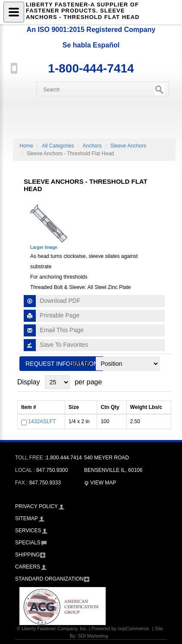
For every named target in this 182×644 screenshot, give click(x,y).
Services (28, 531)
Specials (28, 543)
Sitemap (27, 518)
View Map (100, 483)
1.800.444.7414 (64, 458)
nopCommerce (133, 628)
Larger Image (44, 247)
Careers (28, 567)
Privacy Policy (36, 506)
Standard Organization (49, 579)
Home (26, 146)
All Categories (58, 146)
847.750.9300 (52, 470)
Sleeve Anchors (128, 146)
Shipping (27, 555)
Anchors (92, 146)
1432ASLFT (42, 421)
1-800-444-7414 (91, 68)
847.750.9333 (45, 483)
